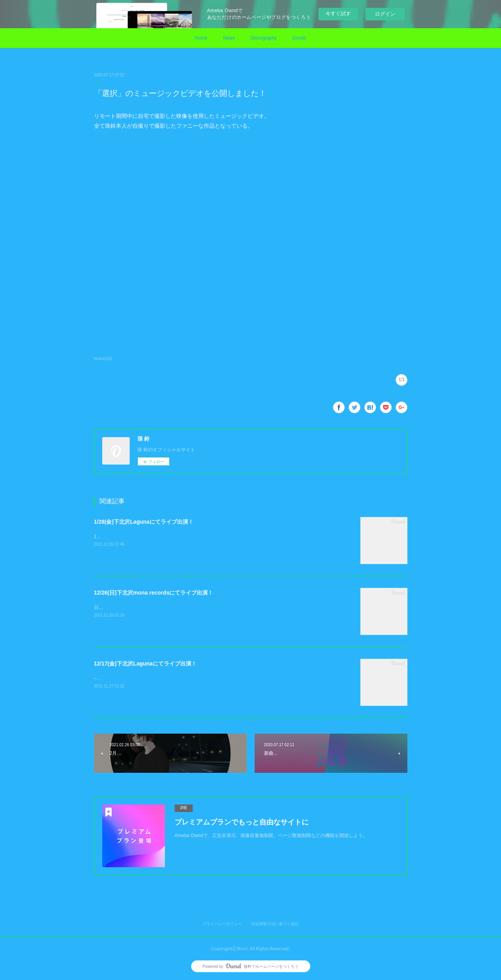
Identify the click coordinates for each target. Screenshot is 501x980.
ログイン (385, 14)
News (229, 38)
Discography (263, 38)
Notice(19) (103, 359)
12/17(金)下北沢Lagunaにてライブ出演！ (145, 664)
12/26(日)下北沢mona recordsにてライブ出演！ (154, 593)
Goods (299, 38)
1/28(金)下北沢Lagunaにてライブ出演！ (144, 522)
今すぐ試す (338, 14)
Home (201, 38)
